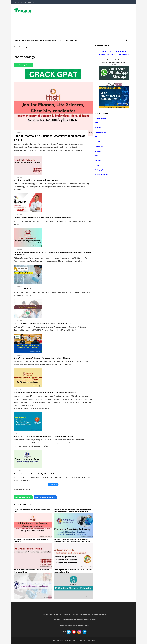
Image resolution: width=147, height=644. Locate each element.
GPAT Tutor (25, 41)
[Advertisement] (84, 21)
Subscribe (92, 41)
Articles (17, 2)
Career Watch (48, 41)
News (38, 41)
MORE (83, 41)
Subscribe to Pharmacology (23, 489)
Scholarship (66, 41)
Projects (24, 2)
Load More (53, 484)
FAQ (74, 41)
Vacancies (31, 2)
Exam (57, 41)
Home (17, 41)
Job (33, 41)
